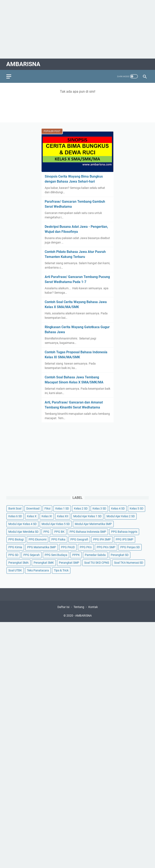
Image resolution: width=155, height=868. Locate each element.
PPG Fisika (58, 539)
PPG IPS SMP (125, 539)
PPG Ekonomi (37, 539)
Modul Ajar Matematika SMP (93, 524)
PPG (46, 532)
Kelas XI (47, 516)
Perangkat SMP (69, 563)
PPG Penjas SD (130, 547)
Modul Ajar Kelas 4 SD (22, 524)
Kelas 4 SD (118, 508)
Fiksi (47, 508)
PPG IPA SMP (102, 539)
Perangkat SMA (18, 563)
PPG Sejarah (32, 555)
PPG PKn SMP (106, 547)
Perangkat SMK (44, 563)
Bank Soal (15, 508)
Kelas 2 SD (81, 508)
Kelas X (32, 516)
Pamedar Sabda (95, 555)
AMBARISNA (23, 64)
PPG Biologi (16, 539)
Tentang (79, 607)
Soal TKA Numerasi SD (129, 563)
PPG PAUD (68, 547)
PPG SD (13, 555)
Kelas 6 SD (15, 516)
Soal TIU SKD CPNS (97, 563)
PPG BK (59, 532)
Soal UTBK (15, 570)
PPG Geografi (79, 539)
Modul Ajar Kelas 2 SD (121, 516)
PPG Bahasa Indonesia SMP (88, 532)
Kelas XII (63, 516)
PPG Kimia (15, 547)
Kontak (93, 607)
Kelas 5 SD (137, 508)
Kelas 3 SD (99, 508)
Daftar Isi (63, 607)
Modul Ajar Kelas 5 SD (56, 524)
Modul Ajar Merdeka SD (23, 532)
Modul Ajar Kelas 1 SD (87, 516)
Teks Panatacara (38, 570)
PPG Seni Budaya (56, 555)
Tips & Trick (61, 570)
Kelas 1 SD (62, 508)
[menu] (11, 76)
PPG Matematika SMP (42, 547)
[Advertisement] (77, 29)
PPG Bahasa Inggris (124, 532)
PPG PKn (86, 547)
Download (33, 508)
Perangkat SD (120, 555)
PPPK (76, 555)
